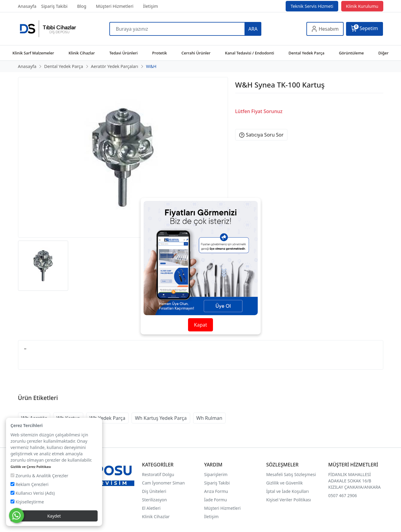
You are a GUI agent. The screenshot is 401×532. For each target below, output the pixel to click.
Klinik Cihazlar (156, 517)
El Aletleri (151, 508)
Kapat (201, 325)
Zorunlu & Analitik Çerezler (39, 476)
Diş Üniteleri (154, 491)
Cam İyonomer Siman (163, 483)
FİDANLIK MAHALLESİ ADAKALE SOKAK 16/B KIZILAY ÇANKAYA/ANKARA (354, 481)
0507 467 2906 (343, 495)
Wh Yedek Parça (107, 418)
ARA (253, 29)
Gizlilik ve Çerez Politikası (31, 467)
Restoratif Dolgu (158, 474)
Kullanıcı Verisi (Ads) (33, 493)
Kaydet (54, 516)
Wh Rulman (210, 418)
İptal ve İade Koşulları (287, 491)
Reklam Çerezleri (29, 484)
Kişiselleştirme (27, 502)
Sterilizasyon (155, 500)
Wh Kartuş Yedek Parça (161, 418)
